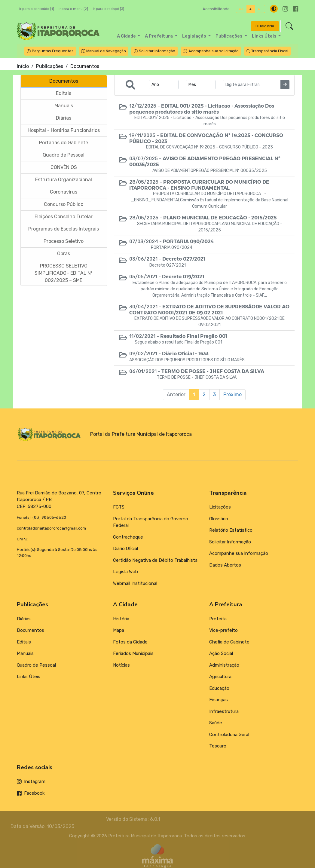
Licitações (220, 507)
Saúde (216, 723)
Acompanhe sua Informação (239, 553)
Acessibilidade (216, 9)
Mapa (119, 630)
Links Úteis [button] (265, 36)
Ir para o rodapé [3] (109, 9)
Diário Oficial (125, 549)
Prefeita (218, 619)
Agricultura (220, 677)
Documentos (31, 630)
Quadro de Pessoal (36, 665)
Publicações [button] (229, 36)
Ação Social (221, 653)
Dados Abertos (225, 565)
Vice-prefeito (223, 630)
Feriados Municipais (133, 653)
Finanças (219, 700)
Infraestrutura (224, 711)
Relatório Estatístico (231, 530)
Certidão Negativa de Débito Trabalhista (155, 560)
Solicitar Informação (230, 542)
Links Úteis (29, 677)
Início (23, 66)
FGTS (119, 507)
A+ (241, 9)
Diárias (24, 619)
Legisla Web (125, 572)
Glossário (219, 519)
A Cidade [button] (127, 36)
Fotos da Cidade (130, 642)
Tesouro (218, 746)
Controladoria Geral (229, 735)
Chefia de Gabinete (229, 642)
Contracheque (128, 537)
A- (260, 9)
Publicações (50, 66)
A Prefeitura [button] (159, 36)
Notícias (121, 665)
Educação (219, 688)
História (121, 619)
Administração (224, 665)
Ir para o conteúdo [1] (37, 9)
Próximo (232, 394)
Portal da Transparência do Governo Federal (151, 522)
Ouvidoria (265, 26)
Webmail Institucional (135, 583)
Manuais (25, 653)
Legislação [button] (195, 36)
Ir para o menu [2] (73, 9)
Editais (24, 642)
